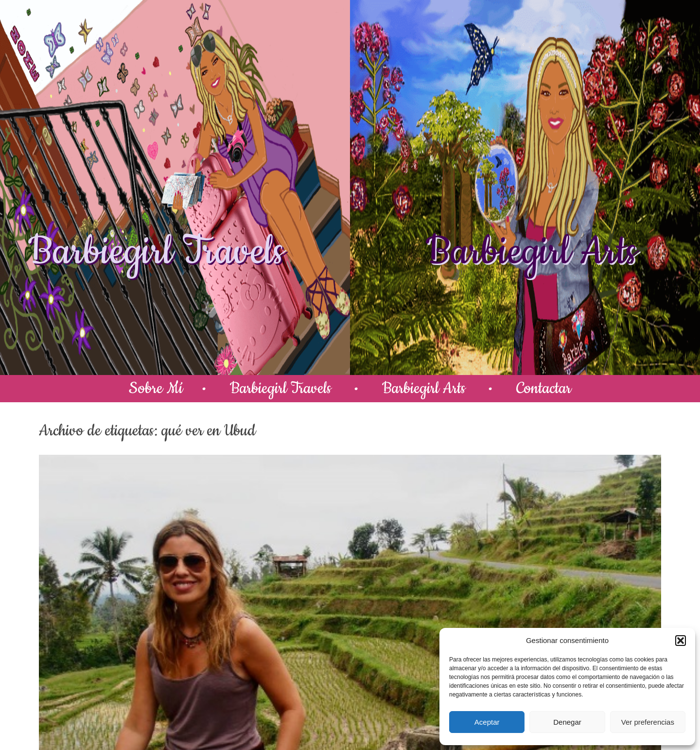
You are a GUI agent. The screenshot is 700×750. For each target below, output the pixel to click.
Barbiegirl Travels (156, 252)
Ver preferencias (648, 722)
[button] (681, 641)
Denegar (567, 722)
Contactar (544, 388)
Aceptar (487, 722)
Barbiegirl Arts (531, 252)
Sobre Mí (156, 388)
